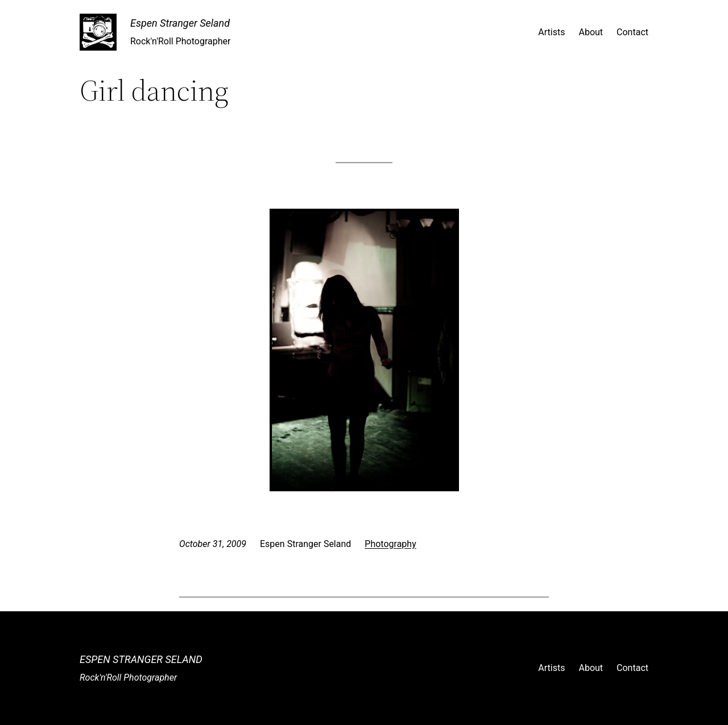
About (591, 32)
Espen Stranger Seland (180, 23)
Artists (551, 32)
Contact (632, 32)
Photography (390, 544)
